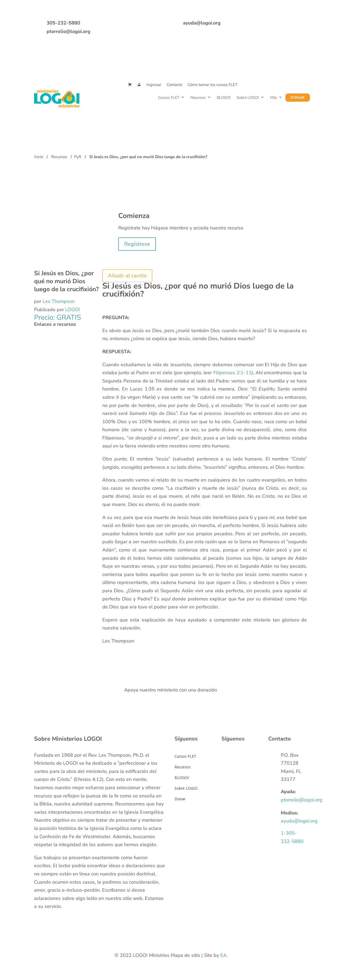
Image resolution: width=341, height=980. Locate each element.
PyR (78, 157)
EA (224, 955)
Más (274, 98)
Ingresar (154, 85)
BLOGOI (224, 98)
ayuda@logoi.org (202, 23)
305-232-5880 (63, 23)
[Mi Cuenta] (139, 85)
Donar (298, 98)
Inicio (39, 157)
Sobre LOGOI (248, 98)
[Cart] (130, 85)
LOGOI (73, 310)
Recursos (198, 98)
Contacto (174, 85)
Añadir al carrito (127, 276)
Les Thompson (59, 301)
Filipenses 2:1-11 (232, 373)
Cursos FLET (169, 98)
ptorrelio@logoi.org (68, 31)
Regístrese (137, 244)
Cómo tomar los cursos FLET (213, 85)
